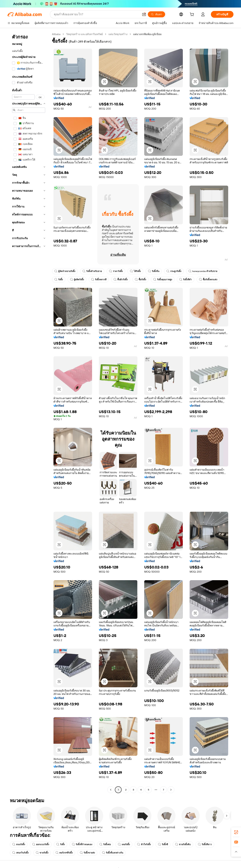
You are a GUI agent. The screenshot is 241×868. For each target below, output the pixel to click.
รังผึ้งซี (163, 844)
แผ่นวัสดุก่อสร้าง (118, 34)
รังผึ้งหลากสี (99, 280)
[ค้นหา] (156, 14)
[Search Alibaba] (96, 14)
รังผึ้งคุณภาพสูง (163, 280)
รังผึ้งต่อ (105, 844)
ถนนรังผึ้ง (19, 844)
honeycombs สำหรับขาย (203, 271)
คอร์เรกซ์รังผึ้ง (64, 853)
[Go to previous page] (111, 790)
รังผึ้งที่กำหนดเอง (82, 844)
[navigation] (29, 412)
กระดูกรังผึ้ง (174, 271)
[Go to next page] (171, 790)
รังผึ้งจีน (154, 271)
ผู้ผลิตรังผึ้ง (77, 280)
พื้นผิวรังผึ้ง (121, 280)
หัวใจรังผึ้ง (144, 844)
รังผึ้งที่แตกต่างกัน (113, 853)
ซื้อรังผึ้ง (140, 280)
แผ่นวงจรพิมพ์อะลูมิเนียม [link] (147, 34)
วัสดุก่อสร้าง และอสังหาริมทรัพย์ (84, 34)
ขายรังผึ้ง (42, 853)
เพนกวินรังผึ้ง (20, 853)
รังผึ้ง (59, 280)
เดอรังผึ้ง (124, 844)
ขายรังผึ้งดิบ (183, 844)
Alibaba (56, 34)
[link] (236, 832)
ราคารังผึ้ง (116, 271)
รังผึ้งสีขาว (205, 844)
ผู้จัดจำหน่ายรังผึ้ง (65, 271)
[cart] (193, 15)
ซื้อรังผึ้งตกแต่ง (208, 280)
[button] (144, 14)
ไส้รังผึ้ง (135, 271)
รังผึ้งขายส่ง (87, 853)
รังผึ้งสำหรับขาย (92, 271)
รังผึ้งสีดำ (186, 280)
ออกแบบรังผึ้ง (41, 844)
